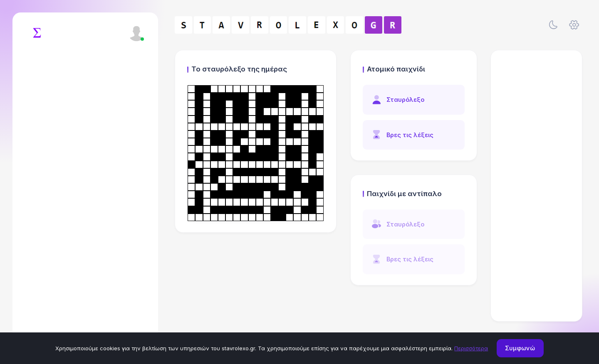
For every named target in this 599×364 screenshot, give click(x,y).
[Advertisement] (537, 186)
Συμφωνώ (520, 348)
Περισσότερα (471, 348)
